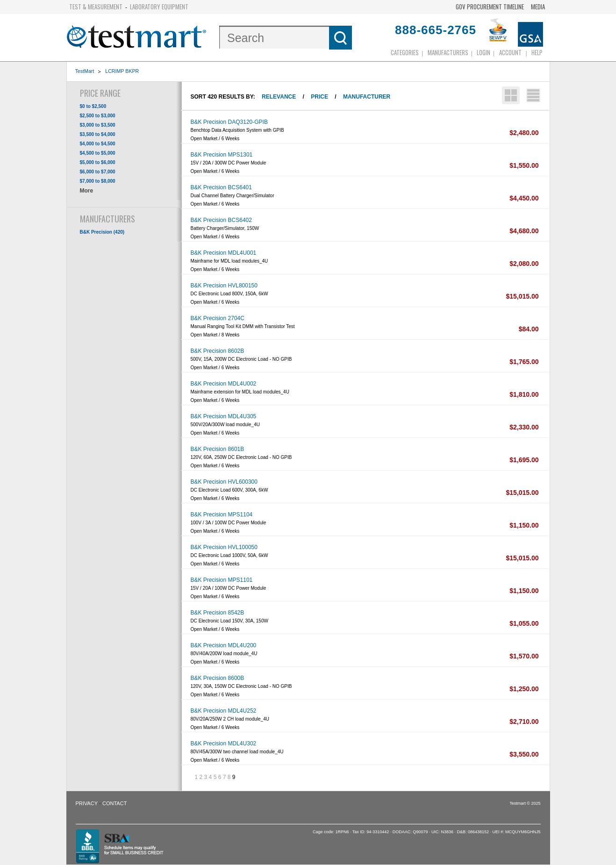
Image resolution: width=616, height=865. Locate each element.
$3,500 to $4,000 (98, 134)
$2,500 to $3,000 (98, 116)
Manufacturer (367, 97)
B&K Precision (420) (102, 232)
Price (319, 97)
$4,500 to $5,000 (98, 153)
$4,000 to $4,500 (98, 144)
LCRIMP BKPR (122, 71)
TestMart (85, 71)
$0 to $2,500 (93, 106)
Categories (405, 52)
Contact (115, 803)
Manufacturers (448, 52)
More (87, 191)
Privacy (87, 803)
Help (537, 52)
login (483, 52)
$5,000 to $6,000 (98, 162)
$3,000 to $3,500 (98, 125)
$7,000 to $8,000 (98, 181)
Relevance (279, 97)
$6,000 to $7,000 (98, 172)
